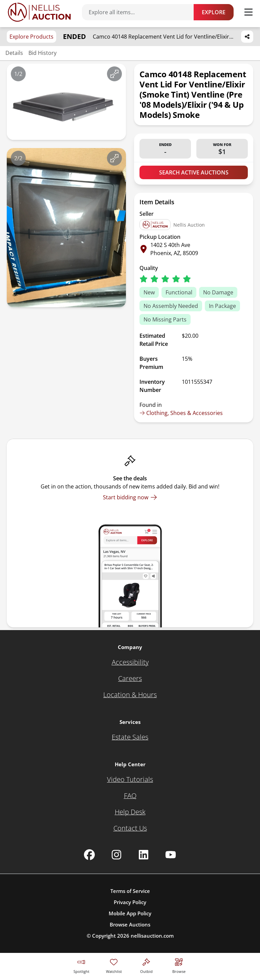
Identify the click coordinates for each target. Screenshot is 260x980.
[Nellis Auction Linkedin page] (144, 855)
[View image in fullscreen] (114, 74)
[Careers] (130, 679)
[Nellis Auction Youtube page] (171, 855)
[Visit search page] (179, 965)
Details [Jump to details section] (14, 53)
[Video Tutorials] (130, 779)
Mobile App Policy (130, 913)
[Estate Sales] (130, 737)
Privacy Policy (130, 902)
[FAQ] (130, 796)
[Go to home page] (39, 12)
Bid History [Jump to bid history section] (42, 53)
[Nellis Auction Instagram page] (116, 855)
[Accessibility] (130, 662)
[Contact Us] (130, 828)
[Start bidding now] (130, 497)
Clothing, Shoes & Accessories (181, 413)
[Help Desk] (130, 812)
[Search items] (141, 12)
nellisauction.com (152, 936)
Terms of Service (130, 891)
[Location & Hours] (130, 695)
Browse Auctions (130, 924)
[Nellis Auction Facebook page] (89, 855)
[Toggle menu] (248, 12)
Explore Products (31, 37)
